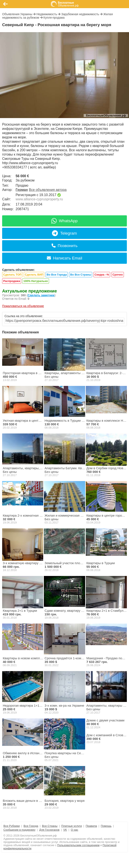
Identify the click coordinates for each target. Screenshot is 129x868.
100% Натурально (36, 281)
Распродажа (12, 281)
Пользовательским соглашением (78, 845)
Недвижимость (47, 14)
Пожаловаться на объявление (23, 306)
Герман (22, 190)
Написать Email (64, 258)
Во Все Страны (81, 275)
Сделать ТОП (12, 275)
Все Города (31, 826)
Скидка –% (102, 275)
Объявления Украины (17, 14)
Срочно (118, 275)
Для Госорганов (49, 830)
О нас (75, 830)
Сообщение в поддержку (19, 830)
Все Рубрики (12, 826)
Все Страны (50, 826)
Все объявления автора (48, 190)
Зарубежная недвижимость (80, 14)
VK (65, 830)
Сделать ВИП (34, 275)
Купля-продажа (54, 18)
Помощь (106, 826)
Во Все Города (57, 275)
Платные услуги (71, 826)
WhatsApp (64, 221)
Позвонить (65, 246)
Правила (91, 826)
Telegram (64, 233)
